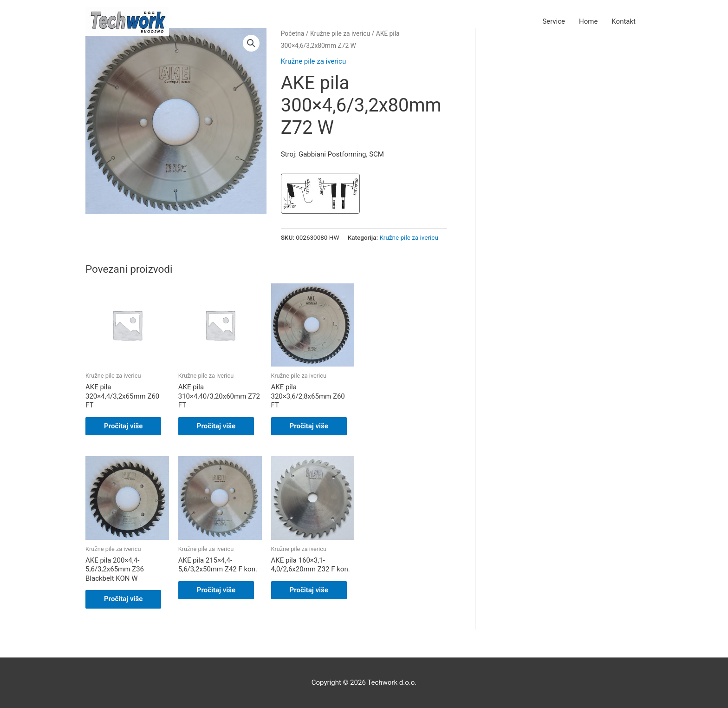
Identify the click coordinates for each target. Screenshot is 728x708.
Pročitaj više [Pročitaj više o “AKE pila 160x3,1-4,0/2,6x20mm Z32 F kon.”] (309, 590)
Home (588, 21)
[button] (251, 43)
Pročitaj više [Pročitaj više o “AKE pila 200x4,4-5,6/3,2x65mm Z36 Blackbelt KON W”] (123, 599)
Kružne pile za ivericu (314, 61)
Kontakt (624, 21)
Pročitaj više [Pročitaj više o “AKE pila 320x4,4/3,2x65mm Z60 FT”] (123, 426)
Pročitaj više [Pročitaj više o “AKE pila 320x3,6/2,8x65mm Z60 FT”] (309, 426)
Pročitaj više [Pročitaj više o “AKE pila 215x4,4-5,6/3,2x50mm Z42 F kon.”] (216, 590)
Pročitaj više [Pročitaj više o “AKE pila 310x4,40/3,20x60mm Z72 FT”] (216, 426)
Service (554, 21)
